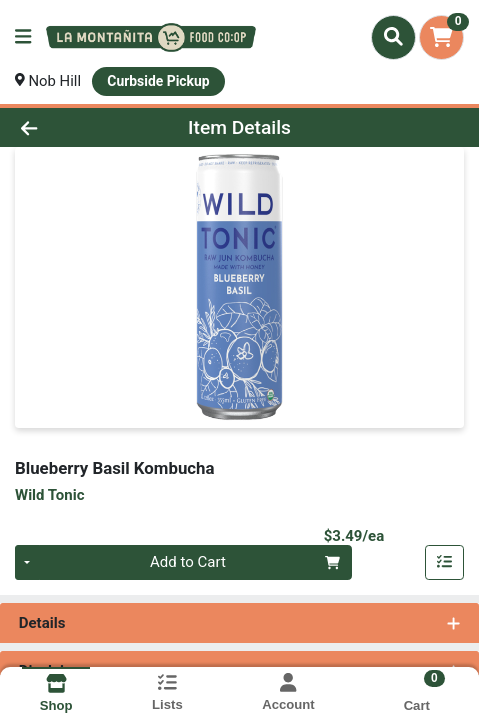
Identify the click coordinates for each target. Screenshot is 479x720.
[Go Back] (71, 127)
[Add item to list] (445, 563)
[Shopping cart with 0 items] (441, 37)
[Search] (393, 37)
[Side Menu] (23, 37)
